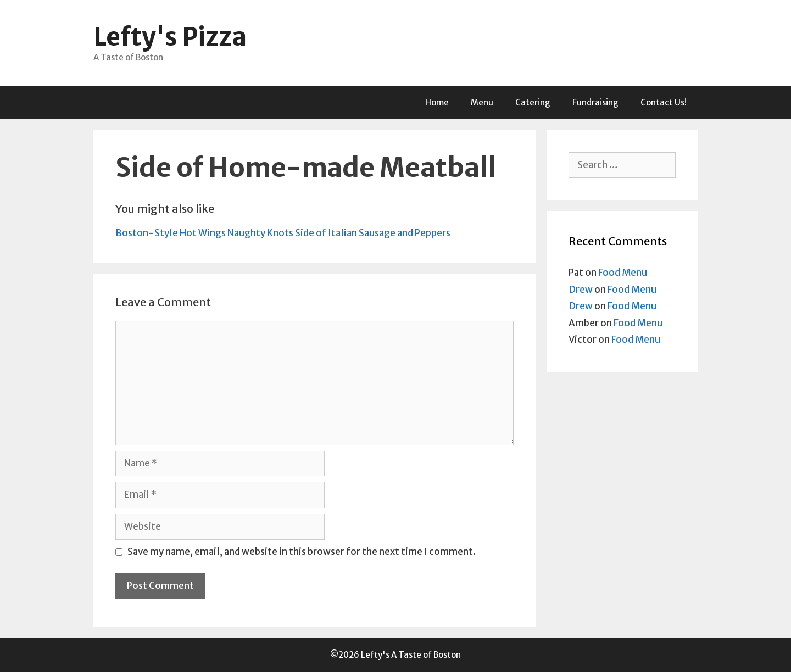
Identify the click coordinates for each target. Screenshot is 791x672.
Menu (482, 102)
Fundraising (595, 102)
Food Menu (623, 273)
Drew (581, 290)
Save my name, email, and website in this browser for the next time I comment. (302, 552)
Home (437, 102)
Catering (533, 102)
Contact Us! (664, 102)
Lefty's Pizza (170, 37)
